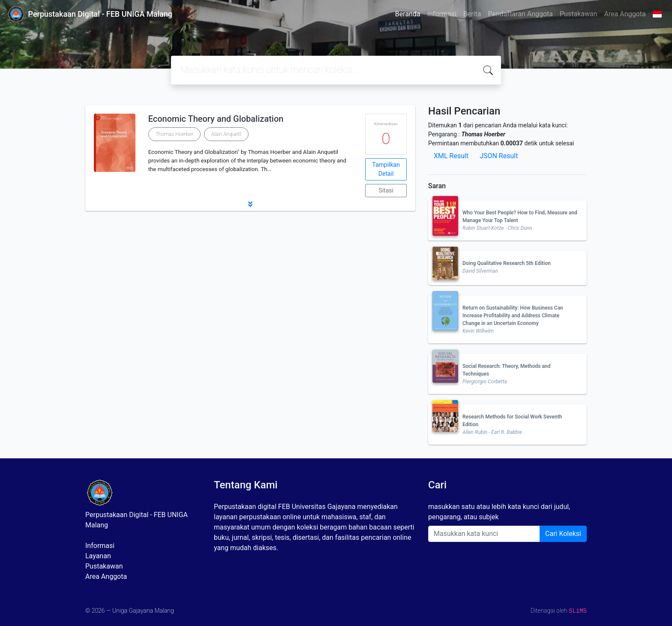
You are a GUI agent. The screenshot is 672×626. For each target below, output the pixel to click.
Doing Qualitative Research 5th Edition (507, 263)
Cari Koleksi (563, 534)
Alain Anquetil (226, 134)
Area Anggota (625, 14)
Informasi (442, 14)
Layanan (98, 556)
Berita (472, 14)
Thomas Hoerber (174, 134)
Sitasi (386, 190)
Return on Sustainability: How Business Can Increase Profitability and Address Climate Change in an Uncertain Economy (513, 316)
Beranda (408, 14)
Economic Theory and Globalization (216, 119)
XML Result (451, 156)
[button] (250, 204)
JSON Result (499, 156)
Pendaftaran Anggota (520, 14)
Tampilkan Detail (386, 169)
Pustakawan (578, 14)
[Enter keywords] (484, 534)
